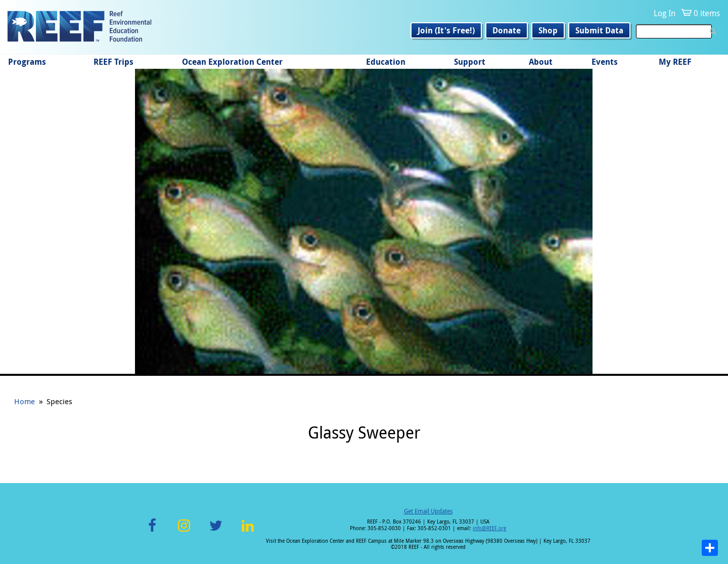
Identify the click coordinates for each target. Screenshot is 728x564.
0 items (707, 13)
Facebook (152, 531)
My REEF (675, 62)
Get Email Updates (428, 511)
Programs (27, 62)
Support (470, 62)
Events (605, 62)
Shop (548, 30)
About (541, 62)
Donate (507, 30)
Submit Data (599, 30)
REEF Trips (113, 62)
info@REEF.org (489, 528)
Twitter (216, 531)
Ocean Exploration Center (232, 62)
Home (25, 401)
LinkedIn (247, 531)
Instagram (184, 531)
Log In (665, 13)
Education (386, 62)
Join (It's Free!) (446, 30)
